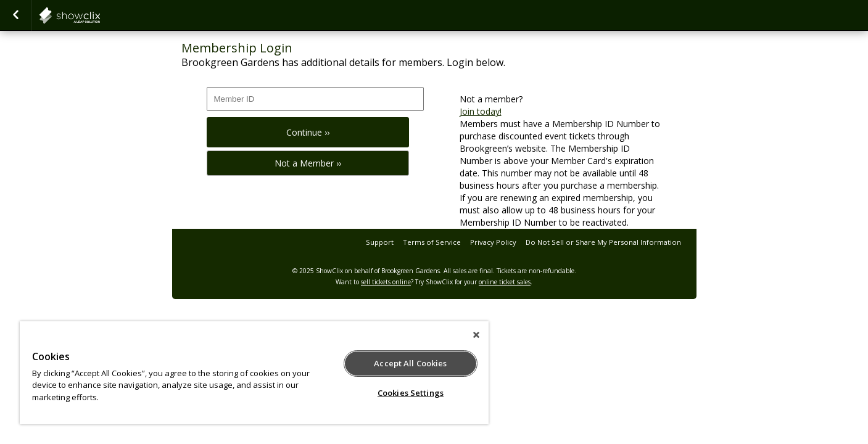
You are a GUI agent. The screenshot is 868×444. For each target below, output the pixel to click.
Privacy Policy (493, 242)
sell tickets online (386, 282)
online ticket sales (505, 282)
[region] (254, 373)
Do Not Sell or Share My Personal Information (603, 242)
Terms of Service (432, 242)
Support (380, 242)
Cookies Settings (411, 393)
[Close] (476, 335)
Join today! (481, 111)
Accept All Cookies (410, 363)
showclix (100, 15)
